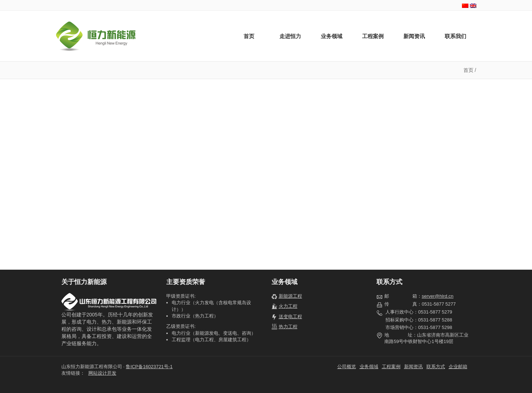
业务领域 (332, 36)
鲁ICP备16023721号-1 (149, 367)
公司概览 (347, 367)
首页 (249, 36)
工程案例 (373, 36)
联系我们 (455, 36)
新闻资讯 (414, 36)
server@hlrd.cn (438, 296)
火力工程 (288, 306)
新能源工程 (290, 296)
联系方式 (436, 367)
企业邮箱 (458, 367)
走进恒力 (290, 36)
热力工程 (288, 327)
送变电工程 (290, 317)
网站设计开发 (102, 373)
